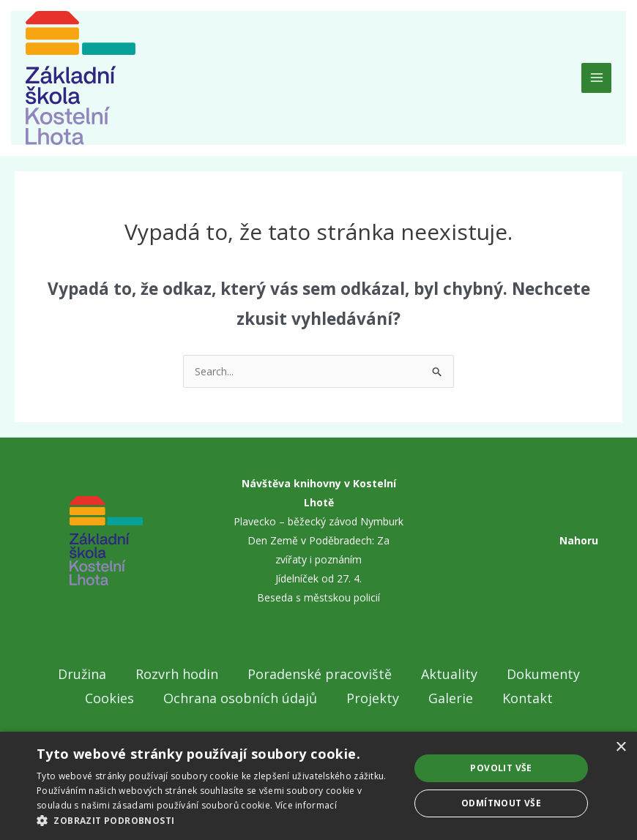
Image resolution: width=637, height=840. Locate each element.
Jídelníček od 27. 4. (318, 578)
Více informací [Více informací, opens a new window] (306, 805)
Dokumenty (543, 674)
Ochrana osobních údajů (240, 698)
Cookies (109, 698)
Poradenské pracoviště (320, 674)
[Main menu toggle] (596, 78)
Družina (82, 674)
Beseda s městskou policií (318, 597)
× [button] (621, 747)
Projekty (373, 698)
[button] (217, 821)
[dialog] (318, 786)
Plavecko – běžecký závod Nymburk (318, 521)
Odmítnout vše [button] (501, 803)
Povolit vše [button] (501, 768)
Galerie (451, 698)
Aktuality (449, 674)
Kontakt (528, 698)
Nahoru (579, 540)
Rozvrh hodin (177, 674)
